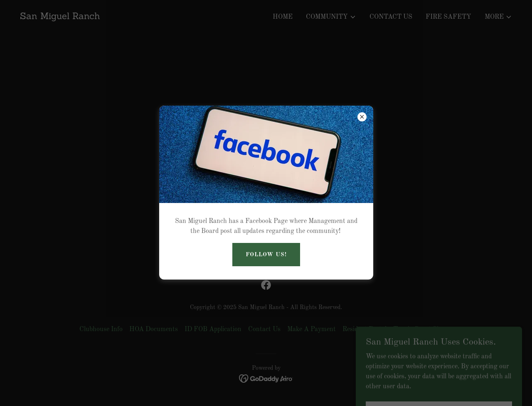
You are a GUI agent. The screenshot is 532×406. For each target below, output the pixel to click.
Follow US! (266, 255)
